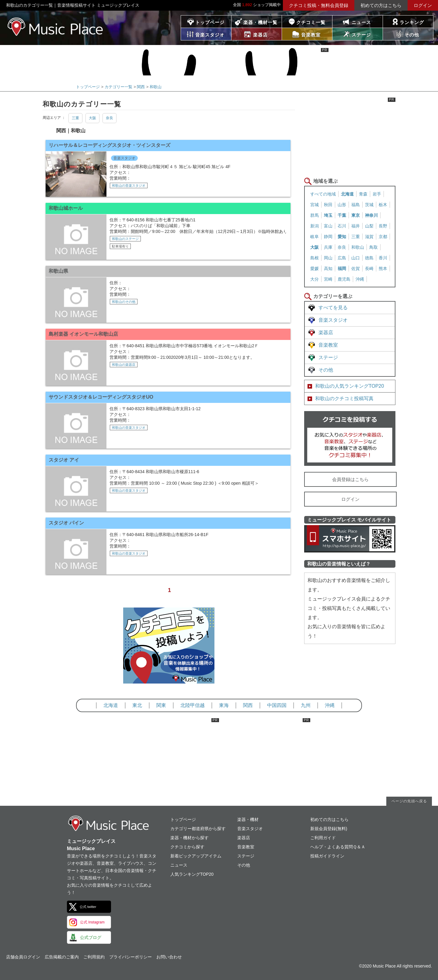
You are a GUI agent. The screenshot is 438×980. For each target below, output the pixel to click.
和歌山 (156, 87)
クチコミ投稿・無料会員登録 (319, 5)
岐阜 (315, 237)
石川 (342, 226)
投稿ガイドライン (327, 856)
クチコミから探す (187, 847)
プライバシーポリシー (130, 957)
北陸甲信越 (193, 705)
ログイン (423, 5)
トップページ (210, 22)
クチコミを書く (350, 438)
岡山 (328, 258)
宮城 (315, 205)
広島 (342, 258)
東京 (356, 215)
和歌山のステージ (125, 239)
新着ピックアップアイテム (196, 856)
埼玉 (328, 215)
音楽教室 (328, 345)
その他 (326, 370)
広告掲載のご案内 (62, 957)
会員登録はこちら (350, 479)
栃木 (383, 205)
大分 (315, 279)
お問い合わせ (169, 957)
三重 (75, 118)
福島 (356, 205)
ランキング (412, 22)
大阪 (92, 118)
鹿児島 (344, 279)
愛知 (342, 237)
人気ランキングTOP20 (192, 874)
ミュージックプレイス (56, 27)
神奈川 (371, 215)
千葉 (342, 215)
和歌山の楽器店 (124, 365)
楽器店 (326, 332)
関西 (141, 87)
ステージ (328, 357)
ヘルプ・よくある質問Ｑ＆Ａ (338, 847)
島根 (315, 258)
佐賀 (356, 268)
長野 (383, 226)
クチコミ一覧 (311, 22)
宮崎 (328, 279)
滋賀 (369, 237)
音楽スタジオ (124, 158)
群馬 (315, 215)
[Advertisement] (350, 136)
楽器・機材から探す (189, 838)
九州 (306, 705)
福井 (356, 226)
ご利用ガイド (323, 838)
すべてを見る (333, 308)
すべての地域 (323, 194)
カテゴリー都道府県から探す (198, 829)
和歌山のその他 (124, 302)
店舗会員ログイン (23, 957)
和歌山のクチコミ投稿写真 (344, 398)
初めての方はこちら (381, 5)
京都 (383, 237)
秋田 (328, 205)
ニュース (361, 22)
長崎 (369, 268)
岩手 (377, 194)
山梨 (369, 226)
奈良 (109, 118)
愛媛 (315, 268)
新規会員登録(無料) (329, 829)
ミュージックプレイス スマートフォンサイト (350, 539)
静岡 (328, 237)
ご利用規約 (94, 957)
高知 (328, 268)
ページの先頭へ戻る (409, 801)
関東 (161, 705)
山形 (342, 205)
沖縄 (360, 279)
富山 (328, 226)
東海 (224, 705)
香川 (383, 258)
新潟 (315, 226)
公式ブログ (91, 937)
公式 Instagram (92, 922)
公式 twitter (88, 907)
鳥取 (374, 247)
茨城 (369, 205)
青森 (363, 194)
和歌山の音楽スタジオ (129, 185)
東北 (137, 705)
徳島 (369, 258)
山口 (356, 258)
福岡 (342, 268)
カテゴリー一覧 (118, 87)
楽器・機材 (248, 819)
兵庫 (328, 247)
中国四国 (277, 705)
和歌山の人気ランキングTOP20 (349, 386)
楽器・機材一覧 (260, 22)
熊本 (383, 268)
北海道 (347, 194)
